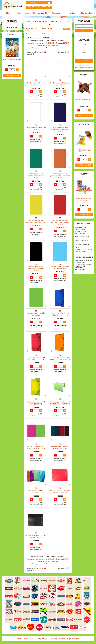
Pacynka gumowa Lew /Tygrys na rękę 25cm (84, 148)
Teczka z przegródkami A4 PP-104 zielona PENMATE (60, 398)
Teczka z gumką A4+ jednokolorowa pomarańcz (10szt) (60, 172)
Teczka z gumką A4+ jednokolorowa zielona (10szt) (36, 171)
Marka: (28, 31)
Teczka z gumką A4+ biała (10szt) (36, 126)
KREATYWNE (10, 121)
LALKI (7, 128)
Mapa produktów (87, 13)
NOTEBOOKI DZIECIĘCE (13, 135)
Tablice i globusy (13, 66)
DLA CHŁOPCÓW (11, 80)
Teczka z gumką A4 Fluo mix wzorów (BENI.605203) (36, 444)
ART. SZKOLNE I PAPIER (13, 38)
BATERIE (8, 78)
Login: (84, 44)
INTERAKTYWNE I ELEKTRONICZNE (10, 111)
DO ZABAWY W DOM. (12, 89)
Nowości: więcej (84, 113)
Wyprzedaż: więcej (84, 163)
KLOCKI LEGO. (10, 119)
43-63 (43, 41)
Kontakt (71, 13)
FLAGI (7, 101)
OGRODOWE (10, 137)
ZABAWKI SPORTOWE (12, 158)
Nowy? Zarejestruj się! (84, 63)
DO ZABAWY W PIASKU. (13, 91)
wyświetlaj (61, 49)
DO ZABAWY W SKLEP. (13, 94)
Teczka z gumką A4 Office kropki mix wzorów (60, 444)
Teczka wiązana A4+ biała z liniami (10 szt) (60, 80)
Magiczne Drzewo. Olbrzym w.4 (12, 209)
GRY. (7, 103)
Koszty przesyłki (40, 13)
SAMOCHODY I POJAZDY (13, 148)
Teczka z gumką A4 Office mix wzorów (36, 489)
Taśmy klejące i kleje (14, 69)
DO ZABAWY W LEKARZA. (9, 86)
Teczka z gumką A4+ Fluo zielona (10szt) (36, 307)
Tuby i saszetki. (14, 54)
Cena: (44, 31)
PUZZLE (8, 142)
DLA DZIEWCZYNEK (12, 83)
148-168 (67, 41)
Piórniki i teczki (12, 48)
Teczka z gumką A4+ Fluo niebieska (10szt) (60, 262)
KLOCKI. (8, 117)
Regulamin (56, 13)
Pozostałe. (13, 59)
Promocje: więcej (12, 224)
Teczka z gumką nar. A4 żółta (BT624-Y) (36, 398)
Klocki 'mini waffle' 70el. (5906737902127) (84, 197)
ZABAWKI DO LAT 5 (11, 153)
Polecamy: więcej (84, 213)
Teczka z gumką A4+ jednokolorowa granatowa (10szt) (60, 126)
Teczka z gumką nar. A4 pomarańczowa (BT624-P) (60, 353)
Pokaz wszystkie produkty (39, 7)
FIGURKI (8, 98)
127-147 (62, 41)
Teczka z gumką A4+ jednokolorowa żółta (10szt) (36, 216)
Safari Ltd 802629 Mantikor (84, 97)
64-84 (47, 41)
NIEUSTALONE (10, 162)
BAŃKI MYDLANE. (11, 76)
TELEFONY (9, 151)
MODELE (8, 130)
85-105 (51, 41)
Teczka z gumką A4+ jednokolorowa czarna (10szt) (36, 262)
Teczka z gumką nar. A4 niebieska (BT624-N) (60, 307)
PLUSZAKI (9, 140)
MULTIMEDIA (9, 132)
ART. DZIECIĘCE (11, 35)
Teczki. (12, 57)
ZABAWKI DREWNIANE (13, 155)
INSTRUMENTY (10, 108)
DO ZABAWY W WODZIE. (13, 96)
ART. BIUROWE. (10, 29)
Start (9, 13)
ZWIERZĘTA (9, 160)
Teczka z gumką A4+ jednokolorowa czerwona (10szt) (60, 217)
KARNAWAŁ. (9, 114)
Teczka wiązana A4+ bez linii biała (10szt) (36, 80)
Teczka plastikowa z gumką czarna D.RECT (36, 534)
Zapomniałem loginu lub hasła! (84, 65)
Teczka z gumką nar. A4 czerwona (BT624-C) (36, 353)
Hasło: (84, 51)
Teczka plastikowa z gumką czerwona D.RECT (60, 489)
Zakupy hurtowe (25, 13)
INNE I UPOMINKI (11, 106)
